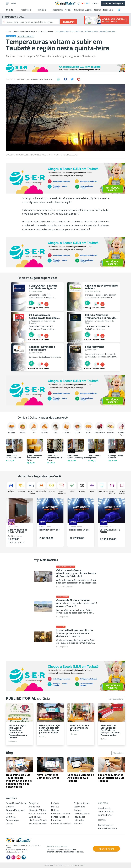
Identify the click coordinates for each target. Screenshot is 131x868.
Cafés (56, 428)
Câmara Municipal (15, 810)
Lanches (23, 428)
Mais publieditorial (116, 699)
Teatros (78, 810)
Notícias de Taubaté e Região (24, 31)
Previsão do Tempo (45, 31)
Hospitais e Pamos (38, 824)
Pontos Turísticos (60, 817)
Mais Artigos (118, 753)
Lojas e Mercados (62, 488)
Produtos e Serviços (61, 813)
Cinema (97, 10)
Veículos (21, 487)
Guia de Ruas (35, 817)
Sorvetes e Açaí (122, 429)
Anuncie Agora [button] (106, 849)
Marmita (12, 428)
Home (8, 31)
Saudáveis (78, 428)
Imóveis (11, 487)
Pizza (34, 428)
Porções (111, 428)
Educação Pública (37, 810)
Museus (55, 807)
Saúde (72, 487)
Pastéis (89, 428)
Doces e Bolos (100, 428)
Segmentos (58, 10)
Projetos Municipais (61, 824)
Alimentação (41, 487)
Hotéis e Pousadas (31, 488)
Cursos (9, 824)
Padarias (45, 428)
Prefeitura (56, 820)
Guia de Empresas (37, 813)
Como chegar (13, 820)
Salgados (67, 428)
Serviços (82, 487)
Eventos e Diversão (122, 488)
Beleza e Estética (112, 488)
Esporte (51, 487)
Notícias (69, 10)
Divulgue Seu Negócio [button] (113, 3)
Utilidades (79, 820)
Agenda (89, 10)
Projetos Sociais (82, 803)
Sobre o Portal (105, 815)
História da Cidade (38, 820)
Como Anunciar (106, 811)
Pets (92, 487)
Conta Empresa (106, 825)
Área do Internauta (107, 828)
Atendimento (105, 808)
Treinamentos (102, 487)
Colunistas (79, 10)
